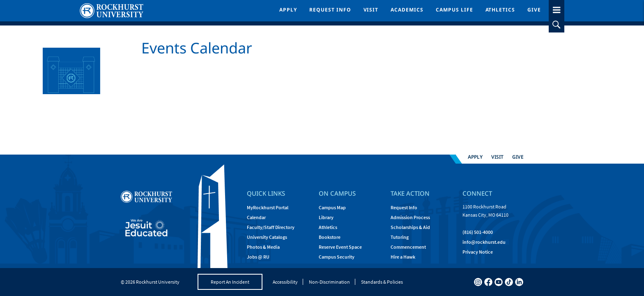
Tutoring (400, 237)
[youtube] (499, 282)
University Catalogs (267, 237)
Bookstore (330, 237)
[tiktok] (509, 282)
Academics (407, 10)
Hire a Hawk (403, 257)
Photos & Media (263, 247)
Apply (288, 10)
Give (534, 10)
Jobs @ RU (258, 257)
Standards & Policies (382, 282)
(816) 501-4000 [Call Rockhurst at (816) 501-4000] (478, 232)
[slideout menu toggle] (557, 8)
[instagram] (478, 282)
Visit (371, 10)
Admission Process (410, 217)
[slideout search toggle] (557, 25)
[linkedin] (519, 282)
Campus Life (454, 10)
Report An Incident (230, 282)
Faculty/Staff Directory (271, 227)
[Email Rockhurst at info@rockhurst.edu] (484, 242)
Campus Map (332, 207)
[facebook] (488, 282)
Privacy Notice (478, 252)
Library (326, 217)
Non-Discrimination (329, 282)
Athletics (500, 10)
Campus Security (337, 257)
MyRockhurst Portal (268, 207)
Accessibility (285, 282)
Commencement (408, 247)
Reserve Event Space (340, 247)
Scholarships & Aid (410, 227)
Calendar (256, 217)
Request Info (330, 10)
